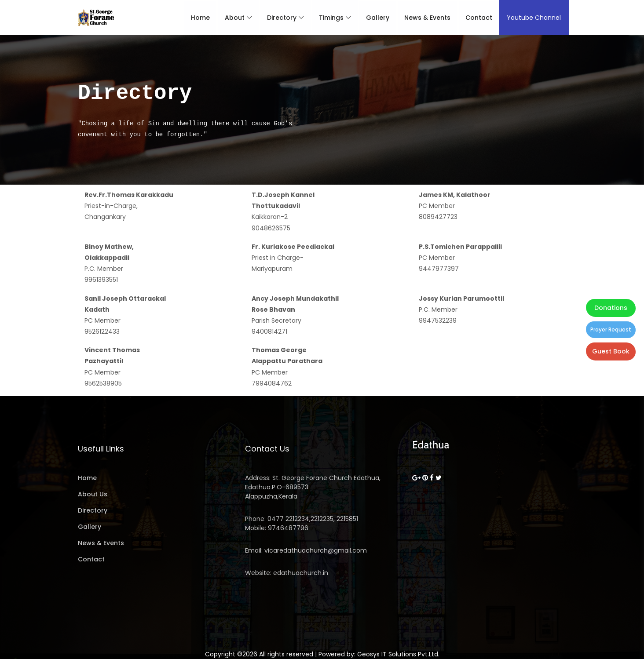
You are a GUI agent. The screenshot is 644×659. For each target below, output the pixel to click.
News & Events (424, 18)
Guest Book (611, 351)
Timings (328, 18)
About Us (93, 494)
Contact (476, 18)
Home (197, 18)
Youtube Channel (531, 18)
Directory (279, 18)
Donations (611, 308)
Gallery (375, 18)
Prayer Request (611, 329)
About (232, 18)
